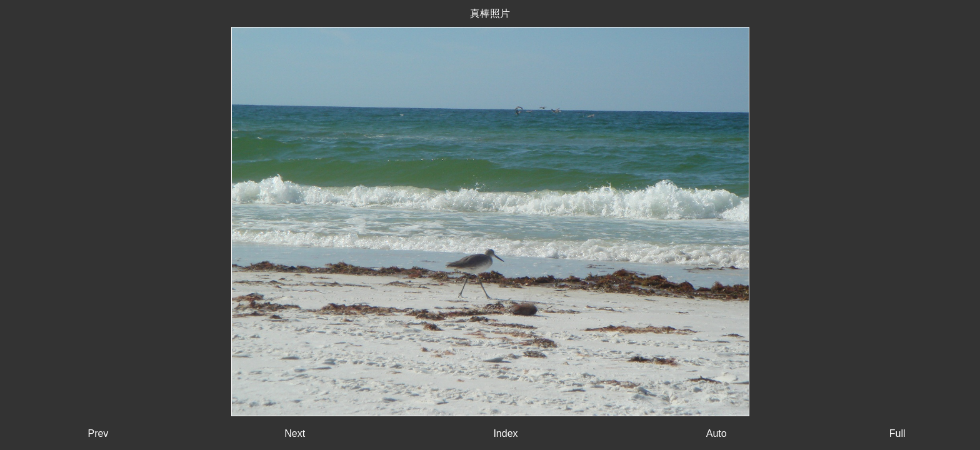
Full (897, 433)
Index (505, 433)
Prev (98, 433)
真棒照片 (490, 13)
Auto (717, 433)
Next (295, 433)
